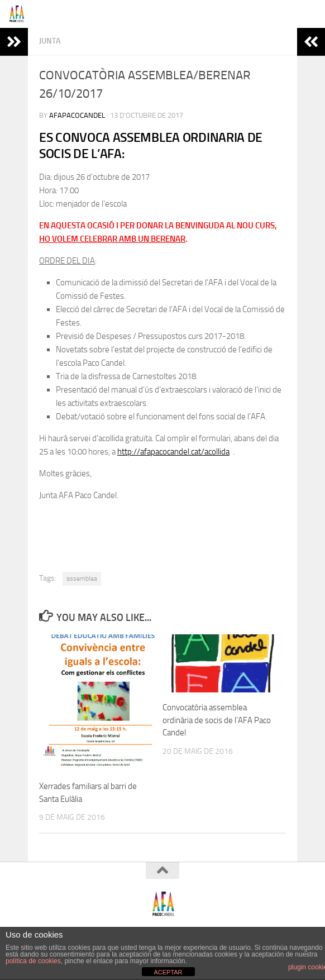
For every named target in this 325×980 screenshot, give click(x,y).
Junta (50, 41)
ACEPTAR (168, 972)
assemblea (82, 579)
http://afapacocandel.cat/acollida (173, 452)
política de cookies (33, 961)
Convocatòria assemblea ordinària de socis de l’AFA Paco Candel (217, 720)
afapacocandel (77, 115)
